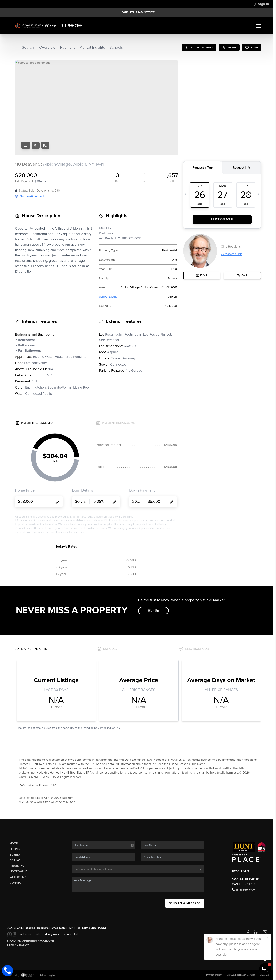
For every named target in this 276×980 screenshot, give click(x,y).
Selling (15, 860)
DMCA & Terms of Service (241, 975)
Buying (15, 855)
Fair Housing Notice (138, 12)
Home (14, 844)
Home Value (18, 871)
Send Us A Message (185, 903)
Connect (16, 883)
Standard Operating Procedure (30, 941)
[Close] (267, 938)
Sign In (261, 4)
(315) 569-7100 (71, 26)
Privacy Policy (18, 945)
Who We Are (18, 877)
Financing (17, 866)
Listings (15, 849)
